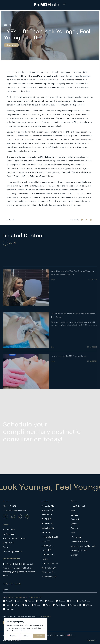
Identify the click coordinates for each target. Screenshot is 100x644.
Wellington (89, 605)
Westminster (10, 609)
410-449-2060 (10, 506)
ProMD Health (13, 161)
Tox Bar (45, 559)
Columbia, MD (48, 528)
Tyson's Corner (61, 605)
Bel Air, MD (46, 519)
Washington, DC (49, 568)
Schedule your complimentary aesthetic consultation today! (42, 432)
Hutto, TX (46, 541)
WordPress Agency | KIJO (12, 640)
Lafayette (17, 605)
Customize (13, 636)
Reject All (26, 636)
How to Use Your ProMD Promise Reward (69, 385)
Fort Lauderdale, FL (50, 537)
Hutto (8, 605)
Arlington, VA (47, 510)
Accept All (39, 636)
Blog (53, 376)
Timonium (38, 605)
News (53, 309)
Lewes (27, 605)
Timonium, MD (48, 555)
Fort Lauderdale (85, 601)
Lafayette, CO (47, 546)
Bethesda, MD (48, 524)
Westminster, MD (49, 577)
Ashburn (31, 601)
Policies (63, 635)
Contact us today (34, 205)
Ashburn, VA (47, 515)
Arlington (20, 601)
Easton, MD (47, 533)
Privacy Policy (46, 617)
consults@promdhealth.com (15, 510)
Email (5, 590)
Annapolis (9, 601)
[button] (64, 5)
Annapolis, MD (48, 506)
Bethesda (51, 601)
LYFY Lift (30, 101)
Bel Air (41, 601)
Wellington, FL (48, 573)
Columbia (62, 601)
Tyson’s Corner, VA (50, 564)
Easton (72, 601)
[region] (26, 629)
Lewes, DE (46, 550)
